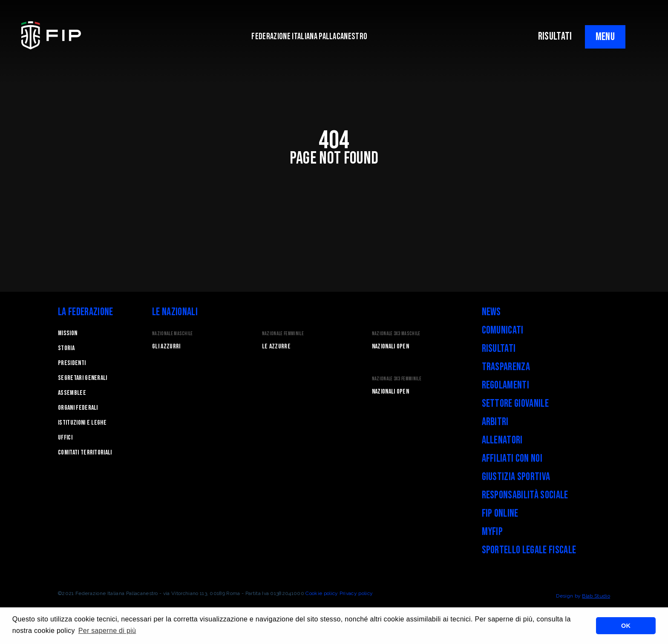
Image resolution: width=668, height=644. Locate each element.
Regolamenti (506, 385)
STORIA (66, 348)
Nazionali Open (390, 346)
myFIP (492, 532)
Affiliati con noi (512, 459)
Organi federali (78, 408)
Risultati (499, 349)
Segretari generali (83, 378)
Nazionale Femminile (283, 334)
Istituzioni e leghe (82, 423)
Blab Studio (596, 596)
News (491, 312)
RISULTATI (555, 36)
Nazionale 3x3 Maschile (396, 334)
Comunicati (503, 330)
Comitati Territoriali (85, 453)
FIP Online (500, 513)
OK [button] (626, 626)
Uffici (65, 438)
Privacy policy (356, 593)
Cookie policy (322, 593)
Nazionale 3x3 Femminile (397, 379)
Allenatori (502, 440)
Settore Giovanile (515, 404)
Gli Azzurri (166, 346)
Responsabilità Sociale (525, 495)
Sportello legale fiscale (529, 550)
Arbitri (495, 422)
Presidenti (72, 363)
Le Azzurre (276, 346)
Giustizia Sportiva (516, 477)
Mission (68, 333)
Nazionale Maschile (173, 334)
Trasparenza (506, 367)
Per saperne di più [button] (107, 631)
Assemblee (72, 393)
